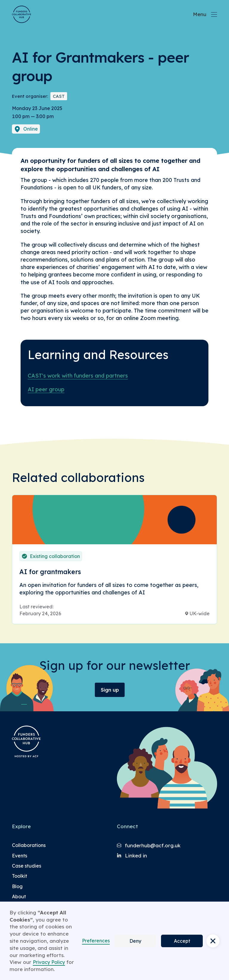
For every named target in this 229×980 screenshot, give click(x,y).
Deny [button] (135, 941)
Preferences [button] (96, 941)
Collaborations (29, 845)
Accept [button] (182, 941)
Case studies (27, 866)
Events (20, 856)
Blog (17, 886)
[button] (213, 941)
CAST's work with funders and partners (78, 376)
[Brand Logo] (21, 14)
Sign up (110, 690)
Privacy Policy (49, 962)
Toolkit (20, 876)
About (19, 896)
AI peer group (46, 389)
